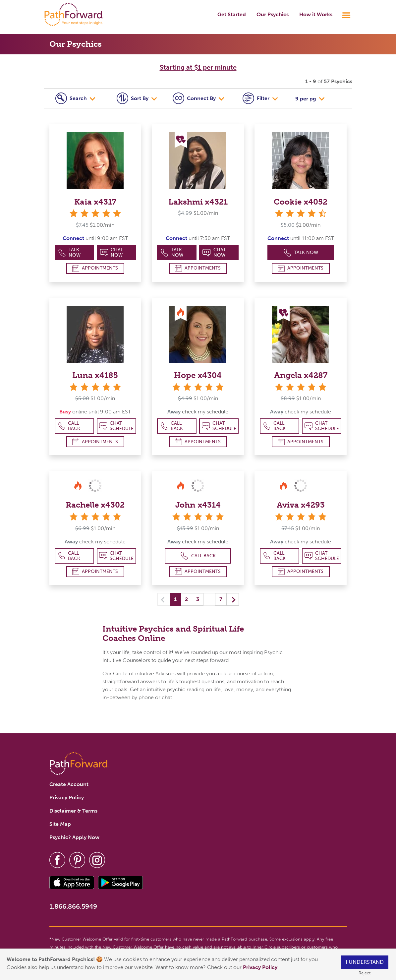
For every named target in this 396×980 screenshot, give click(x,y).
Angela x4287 (301, 375)
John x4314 (198, 505)
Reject (365, 973)
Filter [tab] (257, 98)
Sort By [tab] (133, 98)
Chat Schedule (116, 426)
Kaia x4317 (95, 202)
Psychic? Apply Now (74, 837)
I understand (365, 962)
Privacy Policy (261, 967)
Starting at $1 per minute (198, 67)
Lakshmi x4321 (198, 202)
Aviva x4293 (301, 505)
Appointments (95, 268)
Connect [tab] (195, 98)
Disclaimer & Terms (73, 811)
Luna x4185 (95, 375)
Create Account (69, 784)
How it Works (316, 14)
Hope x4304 (198, 375)
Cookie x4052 (301, 202)
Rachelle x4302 (95, 505)
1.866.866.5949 (73, 906)
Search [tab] (72, 98)
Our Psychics (273, 14)
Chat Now (112, 252)
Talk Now (69, 252)
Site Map (60, 824)
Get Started (232, 14)
